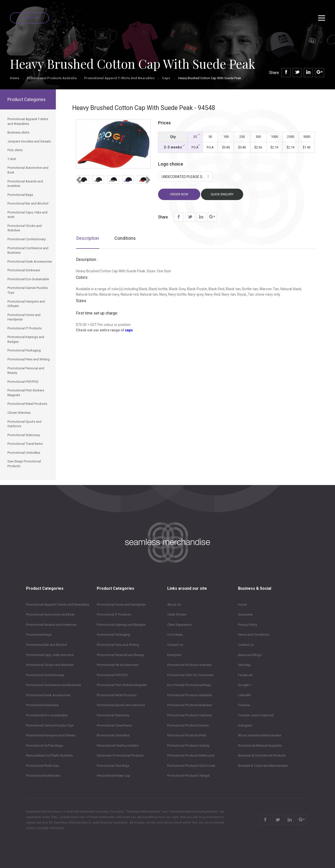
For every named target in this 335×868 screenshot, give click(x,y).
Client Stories (177, 614)
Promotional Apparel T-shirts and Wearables (119, 78)
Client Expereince (179, 625)
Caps (166, 78)
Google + (245, 685)
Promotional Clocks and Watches (50, 665)
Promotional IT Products (114, 614)
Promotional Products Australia (52, 78)
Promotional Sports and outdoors (121, 705)
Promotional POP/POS (112, 675)
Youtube (244, 705)
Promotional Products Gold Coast (191, 766)
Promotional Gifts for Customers (190, 675)
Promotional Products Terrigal (188, 776)
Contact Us (175, 645)
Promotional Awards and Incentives (51, 625)
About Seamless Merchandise (260, 735)
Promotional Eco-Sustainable (47, 715)
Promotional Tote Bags (113, 766)
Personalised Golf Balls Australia (49, 755)
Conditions (125, 238)
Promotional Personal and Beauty (120, 655)
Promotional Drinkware (42, 705)
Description (88, 238)
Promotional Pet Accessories (117, 665)
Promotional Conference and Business (53, 685)
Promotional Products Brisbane (189, 705)
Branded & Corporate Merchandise (263, 766)
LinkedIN (244, 695)
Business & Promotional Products (262, 755)
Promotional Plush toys (42, 766)
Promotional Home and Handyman (121, 605)
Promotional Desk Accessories (48, 695)
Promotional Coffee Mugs (45, 746)
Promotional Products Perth (187, 735)
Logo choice (171, 164)
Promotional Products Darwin (188, 725)
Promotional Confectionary (45, 675)
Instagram (245, 725)
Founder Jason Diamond (256, 715)
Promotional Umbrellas (113, 735)
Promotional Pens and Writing (118, 645)
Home (15, 78)
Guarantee (245, 614)
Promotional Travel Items (114, 725)
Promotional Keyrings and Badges (121, 625)
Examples (174, 655)
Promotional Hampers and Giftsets (51, 735)
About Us (174, 605)
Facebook (245, 675)
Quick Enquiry (29, 18)
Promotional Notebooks (43, 776)
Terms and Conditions (254, 635)
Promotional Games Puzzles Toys (50, 725)
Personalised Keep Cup (113, 776)
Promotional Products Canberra (190, 715)
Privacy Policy (248, 625)
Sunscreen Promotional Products (120, 755)
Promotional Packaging (113, 635)
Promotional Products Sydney (188, 746)
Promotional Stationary (113, 715)
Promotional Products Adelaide (190, 695)
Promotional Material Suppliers (260, 746)
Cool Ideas (175, 635)
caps (129, 330)
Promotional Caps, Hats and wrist (50, 655)
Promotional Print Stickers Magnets (122, 685)
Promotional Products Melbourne (191, 755)
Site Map (244, 665)
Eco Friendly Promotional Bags (189, 685)
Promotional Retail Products (117, 695)
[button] (78, 178)
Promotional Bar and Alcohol (47, 645)
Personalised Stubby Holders (118, 746)
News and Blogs (250, 655)
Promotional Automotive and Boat (50, 614)
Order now (179, 194)
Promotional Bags (39, 635)
